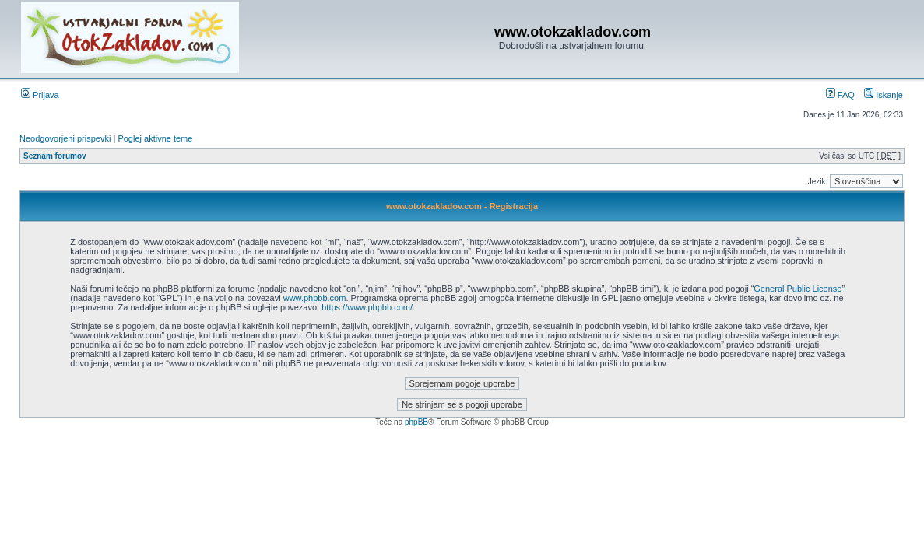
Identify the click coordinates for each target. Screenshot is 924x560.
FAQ (840, 95)
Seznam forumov (55, 156)
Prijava (40, 95)
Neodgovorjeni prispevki (65, 138)
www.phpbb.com (315, 298)
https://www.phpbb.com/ (367, 307)
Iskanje (884, 95)
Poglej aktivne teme (155, 138)
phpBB (416, 422)
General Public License (798, 289)
